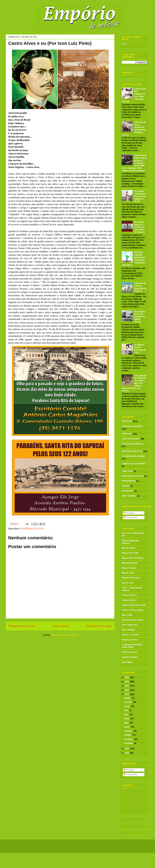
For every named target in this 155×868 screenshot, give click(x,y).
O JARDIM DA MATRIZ (133, 456)
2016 (127, 753)
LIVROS (126, 486)
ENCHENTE (128, 491)
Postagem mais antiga (99, 626)
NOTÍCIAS (127, 421)
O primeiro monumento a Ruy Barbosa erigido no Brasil (140, 196)
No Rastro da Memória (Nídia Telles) (132, 646)
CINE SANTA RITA (131, 439)
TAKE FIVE (127, 471)
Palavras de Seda (129, 652)
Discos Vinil (127, 615)
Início (124, 44)
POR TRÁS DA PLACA (133, 476)
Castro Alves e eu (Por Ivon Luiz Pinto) (50, 43)
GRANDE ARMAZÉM (132, 426)
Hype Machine (128, 630)
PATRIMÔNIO (129, 481)
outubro (128, 735)
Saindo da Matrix (130, 657)
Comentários (131, 518)
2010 (127, 677)
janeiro (128, 698)
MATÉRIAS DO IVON (32, 529)
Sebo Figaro (127, 662)
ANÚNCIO (127, 434)
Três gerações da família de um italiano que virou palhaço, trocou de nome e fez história (134, 383)
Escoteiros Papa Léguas (132, 620)
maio (127, 714)
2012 (127, 686)
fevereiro (129, 702)
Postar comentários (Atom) (64, 635)
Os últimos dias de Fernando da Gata (140, 349)
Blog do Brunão (129, 568)
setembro (129, 731)
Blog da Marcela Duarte (133, 558)
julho (127, 723)
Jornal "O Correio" (131, 635)
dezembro (129, 743)
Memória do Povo (130, 640)
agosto (127, 727)
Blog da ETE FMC (130, 553)
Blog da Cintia (128, 548)
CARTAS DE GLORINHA (134, 464)
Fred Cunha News (130, 625)
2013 (127, 690)
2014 (127, 694)
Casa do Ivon (128, 583)
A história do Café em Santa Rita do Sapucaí (140, 287)
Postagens (129, 513)
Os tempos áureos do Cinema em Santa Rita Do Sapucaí (139, 227)
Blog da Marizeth (130, 563)
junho (127, 719)
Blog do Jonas (128, 573)
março (127, 706)
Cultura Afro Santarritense (134, 605)
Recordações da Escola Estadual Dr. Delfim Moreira (140, 317)
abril (127, 710)
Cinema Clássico (129, 595)
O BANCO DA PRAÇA (132, 444)
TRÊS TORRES (129, 496)
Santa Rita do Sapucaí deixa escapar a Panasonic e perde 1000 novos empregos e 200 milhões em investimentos (134, 163)
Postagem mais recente (21, 626)
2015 (127, 749)
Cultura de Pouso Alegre (133, 610)
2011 (127, 682)
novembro (129, 739)
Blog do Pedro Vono (131, 578)
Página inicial (61, 626)
